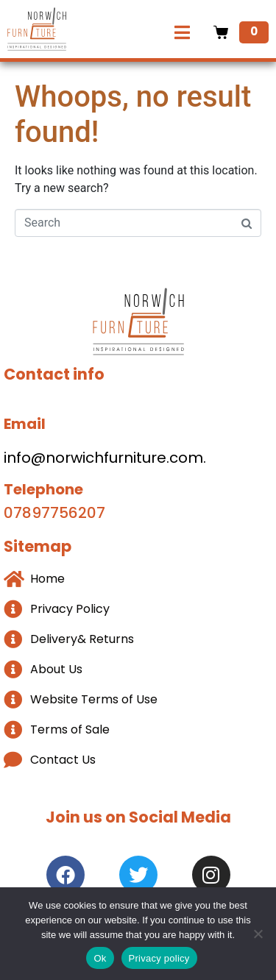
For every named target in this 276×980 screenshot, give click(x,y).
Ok (100, 958)
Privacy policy (159, 958)
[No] (258, 934)
